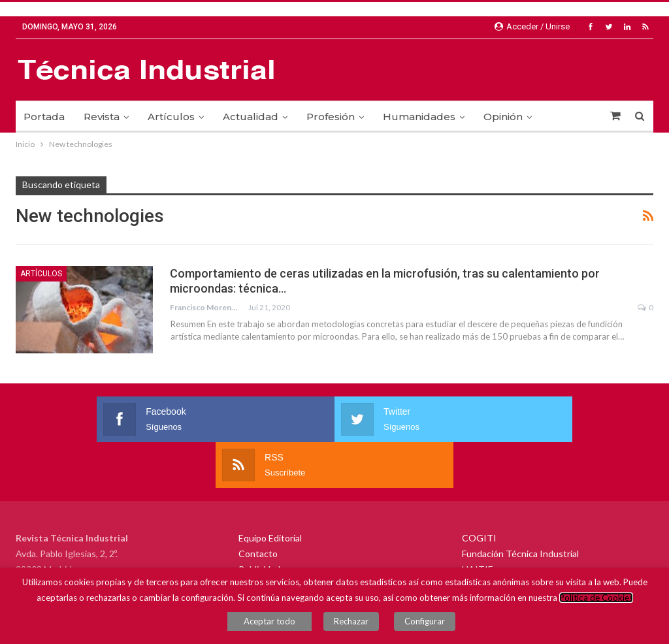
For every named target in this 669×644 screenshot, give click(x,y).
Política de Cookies (596, 604)
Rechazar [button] (358, 624)
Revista (102, 117)
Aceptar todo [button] (283, 624)
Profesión (331, 117)
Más (561, 117)
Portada (44, 117)
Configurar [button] (418, 624)
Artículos (171, 117)
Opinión (503, 117)
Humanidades (419, 117)
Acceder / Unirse (532, 26)
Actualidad (251, 117)
